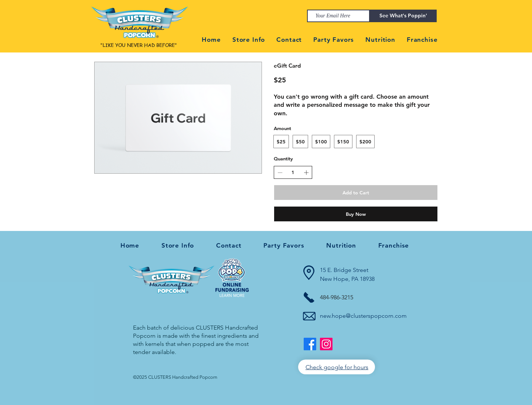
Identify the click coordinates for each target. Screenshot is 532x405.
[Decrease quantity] (280, 173)
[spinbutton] (293, 172)
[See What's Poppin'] (403, 16)
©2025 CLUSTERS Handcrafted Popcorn (175, 377)
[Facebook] (310, 344)
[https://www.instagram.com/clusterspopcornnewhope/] (326, 344)
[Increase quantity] (306, 173)
